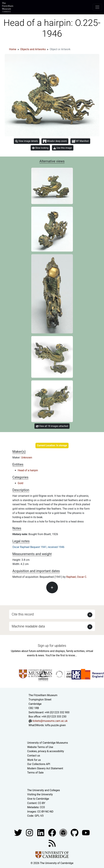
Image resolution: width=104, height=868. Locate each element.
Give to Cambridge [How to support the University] (38, 799)
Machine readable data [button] (28, 626)
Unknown (27, 458)
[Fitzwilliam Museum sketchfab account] (64, 832)
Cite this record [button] (23, 614)
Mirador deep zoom (55, 141)
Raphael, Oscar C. (77, 577)
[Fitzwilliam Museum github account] (75, 832)
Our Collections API (39, 764)
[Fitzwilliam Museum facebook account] (41, 832)
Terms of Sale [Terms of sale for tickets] (35, 773)
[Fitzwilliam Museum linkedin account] (52, 832)
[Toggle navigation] (97, 7)
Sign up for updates (52, 646)
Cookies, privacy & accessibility (46, 751)
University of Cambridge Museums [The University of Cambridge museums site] (48, 743)
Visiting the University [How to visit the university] (40, 794)
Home (13, 49)
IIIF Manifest (80, 141)
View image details (27, 141)
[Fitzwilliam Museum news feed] (52, 843)
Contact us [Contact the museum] (34, 756)
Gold (21, 483)
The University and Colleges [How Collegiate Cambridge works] (44, 790)
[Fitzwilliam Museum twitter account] (18, 832)
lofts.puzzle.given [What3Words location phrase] (55, 725)
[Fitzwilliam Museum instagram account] (30, 832)
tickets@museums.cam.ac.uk (50, 721)
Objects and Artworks (33, 49)
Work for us (34, 760)
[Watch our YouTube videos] (86, 832)
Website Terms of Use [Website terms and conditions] (40, 747)
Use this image (63, 148)
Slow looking (40, 148)
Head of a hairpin (28, 470)
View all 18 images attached (52, 426)
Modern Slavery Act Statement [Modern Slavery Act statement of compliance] (45, 768)
